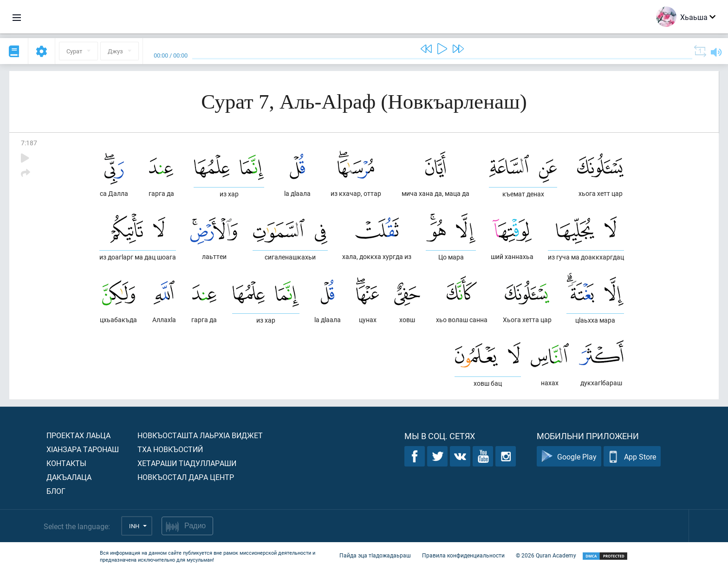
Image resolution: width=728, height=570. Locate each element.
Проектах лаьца (78, 435)
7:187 (29, 143)
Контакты (66, 463)
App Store (632, 457)
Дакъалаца (69, 477)
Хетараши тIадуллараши (187, 463)
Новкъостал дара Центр (186, 477)
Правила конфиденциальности (463, 555)
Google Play (569, 457)
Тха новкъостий (170, 449)
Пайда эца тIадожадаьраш (375, 555)
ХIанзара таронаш (83, 449)
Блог (56, 491)
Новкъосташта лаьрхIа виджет (200, 435)
